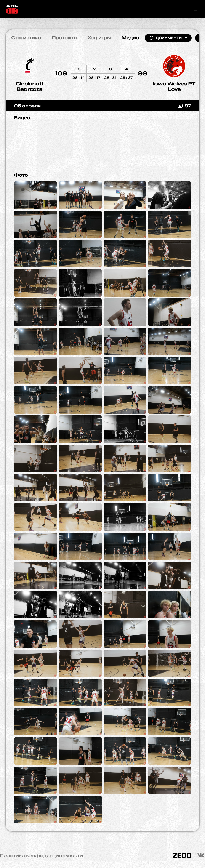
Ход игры (99, 38)
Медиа (130, 38)
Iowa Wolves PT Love (174, 87)
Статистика (26, 38)
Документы (168, 38)
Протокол (64, 38)
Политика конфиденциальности (41, 855)
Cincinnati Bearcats (29, 87)
